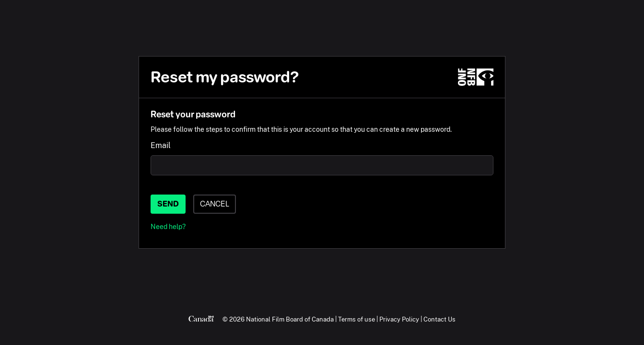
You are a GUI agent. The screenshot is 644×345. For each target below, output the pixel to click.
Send (168, 204)
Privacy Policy (399, 319)
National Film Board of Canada (290, 319)
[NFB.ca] (476, 77)
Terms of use (357, 319)
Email (161, 145)
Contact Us (439, 319)
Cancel (215, 204)
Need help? (168, 226)
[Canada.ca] (201, 319)
